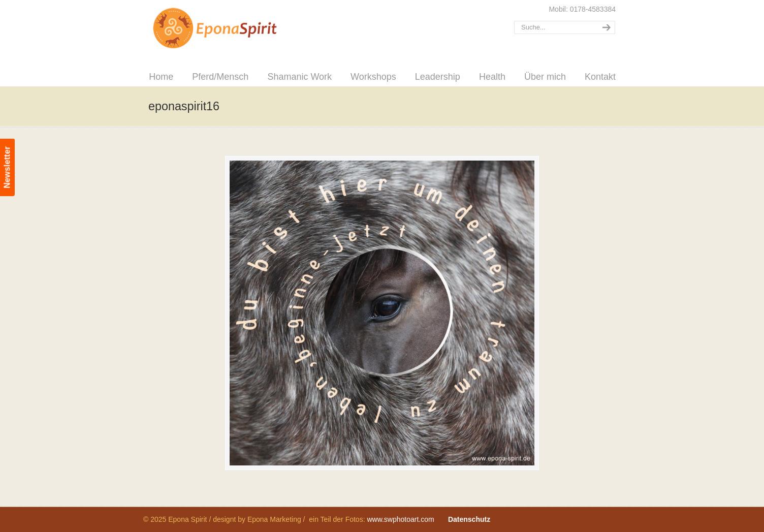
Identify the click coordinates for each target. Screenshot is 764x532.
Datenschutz (469, 519)
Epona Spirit (237, 28)
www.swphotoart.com (400, 519)
